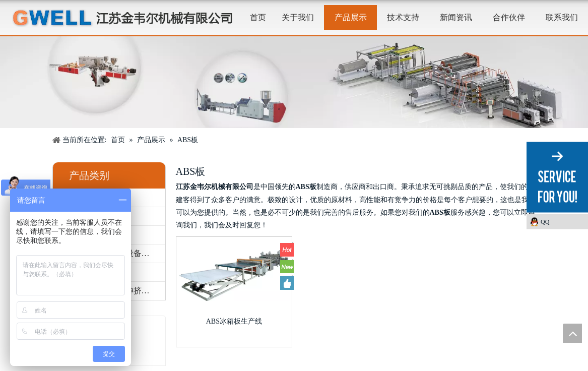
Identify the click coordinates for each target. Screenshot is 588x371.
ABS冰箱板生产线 (234, 321)
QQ (545, 222)
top (572, 333)
